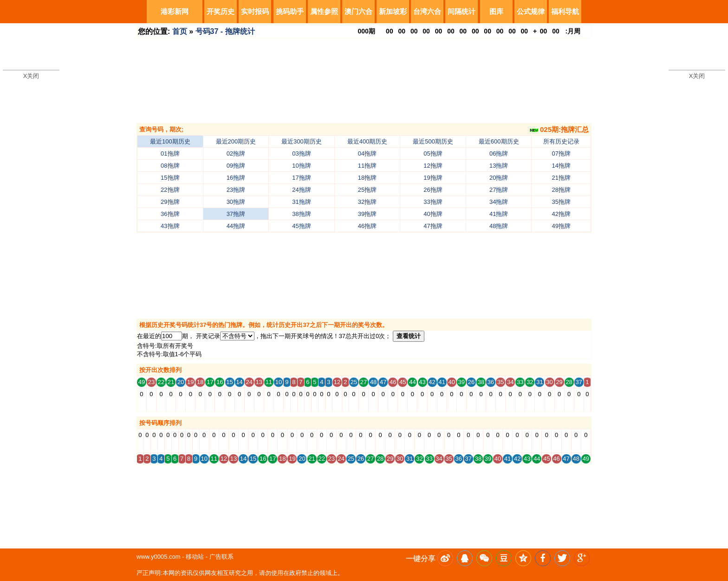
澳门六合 (358, 11)
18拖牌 (367, 178)
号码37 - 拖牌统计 (225, 31)
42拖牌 (561, 214)
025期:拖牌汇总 (559, 129)
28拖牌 (561, 190)
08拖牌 (170, 166)
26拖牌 (433, 190)
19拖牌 (433, 178)
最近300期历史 (302, 141)
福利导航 (565, 11)
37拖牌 (236, 214)
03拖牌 (301, 153)
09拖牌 (236, 166)
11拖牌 (367, 166)
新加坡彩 (393, 11)
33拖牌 (433, 202)
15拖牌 (170, 178)
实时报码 (255, 11)
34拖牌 (499, 202)
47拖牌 (433, 226)
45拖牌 (301, 226)
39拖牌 (367, 214)
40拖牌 (433, 214)
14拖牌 (561, 166)
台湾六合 (427, 11)
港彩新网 (175, 11)
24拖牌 (301, 190)
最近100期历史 (170, 141)
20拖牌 (499, 178)
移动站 (195, 557)
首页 (180, 31)
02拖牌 (236, 153)
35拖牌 (561, 202)
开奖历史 (221, 11)
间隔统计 (461, 11)
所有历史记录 (561, 141)
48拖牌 (499, 226)
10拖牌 (301, 166)
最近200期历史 (236, 141)
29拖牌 (170, 202)
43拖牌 (170, 226)
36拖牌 (170, 214)
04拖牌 (367, 153)
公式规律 (531, 11)
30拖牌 (236, 202)
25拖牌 (367, 190)
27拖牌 (499, 190)
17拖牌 (301, 178)
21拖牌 (561, 178)
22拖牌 (170, 190)
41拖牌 (499, 214)
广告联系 (221, 557)
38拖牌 (301, 214)
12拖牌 (433, 166)
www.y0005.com (159, 557)
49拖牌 (561, 226)
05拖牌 (433, 153)
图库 (496, 11)
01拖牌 (170, 153)
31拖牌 (301, 202)
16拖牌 (236, 178)
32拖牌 (367, 202)
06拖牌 (499, 153)
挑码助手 (290, 11)
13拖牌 (499, 166)
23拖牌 (236, 190)
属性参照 (324, 11)
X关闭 (31, 76)
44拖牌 (236, 226)
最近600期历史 (499, 141)
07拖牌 (561, 153)
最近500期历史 (433, 141)
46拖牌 (367, 226)
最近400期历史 (367, 141)
